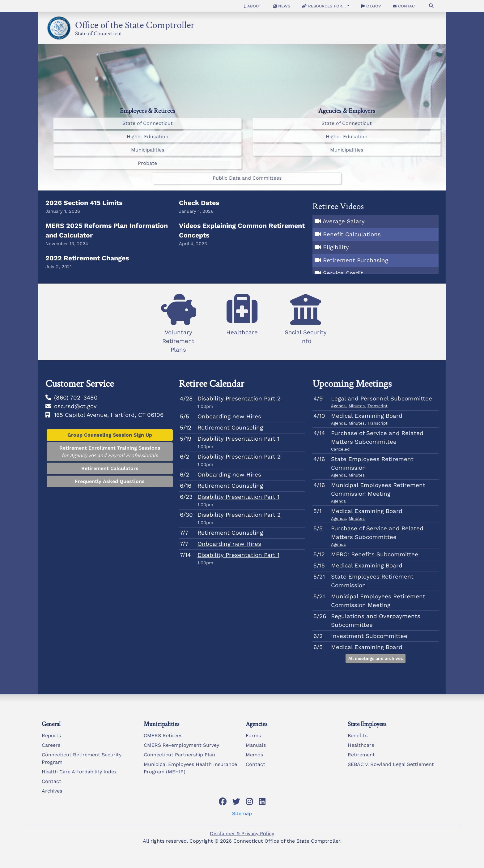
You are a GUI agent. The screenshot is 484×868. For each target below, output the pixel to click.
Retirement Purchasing (356, 260)
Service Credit (343, 273)
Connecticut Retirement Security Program (82, 758)
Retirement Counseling (230, 428)
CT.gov (371, 6)
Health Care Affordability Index (79, 772)
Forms (253, 735)
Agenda (338, 406)
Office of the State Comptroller (135, 23)
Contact (405, 6)
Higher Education (148, 137)
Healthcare (361, 745)
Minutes (357, 406)
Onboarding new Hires (229, 417)
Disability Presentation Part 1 (238, 439)
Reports (51, 735)
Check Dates (199, 203)
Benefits (358, 735)
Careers (51, 745)
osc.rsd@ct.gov (75, 406)
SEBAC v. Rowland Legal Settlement (391, 764)
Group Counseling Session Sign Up (110, 435)
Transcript (378, 406)
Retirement (361, 755)
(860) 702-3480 (76, 398)
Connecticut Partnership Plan (179, 755)
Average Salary (344, 221)
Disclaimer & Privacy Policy (242, 834)
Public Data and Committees (247, 178)
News (282, 6)
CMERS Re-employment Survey (181, 745)
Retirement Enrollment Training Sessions (110, 452)
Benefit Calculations (352, 234)
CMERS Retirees (163, 735)
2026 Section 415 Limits (84, 203)
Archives (52, 791)
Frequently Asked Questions (110, 481)
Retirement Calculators (110, 468)
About (253, 6)
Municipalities (148, 150)
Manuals (256, 745)
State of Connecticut (99, 32)
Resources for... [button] (324, 6)
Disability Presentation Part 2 (239, 399)
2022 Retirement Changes (87, 258)
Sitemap (242, 813)
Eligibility (336, 247)
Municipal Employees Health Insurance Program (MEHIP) (190, 768)
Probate (147, 163)
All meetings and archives (376, 658)
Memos (254, 755)
